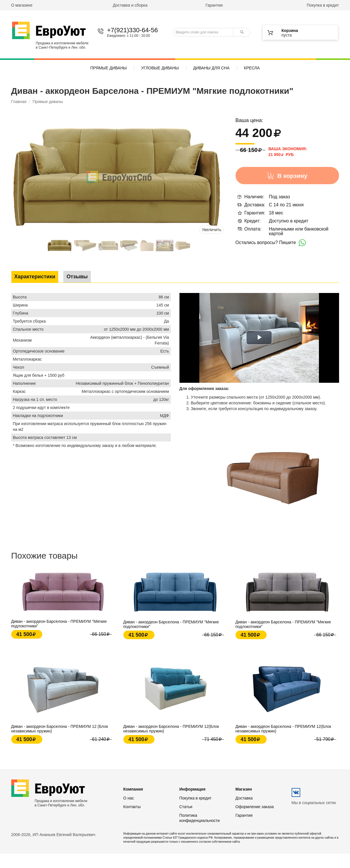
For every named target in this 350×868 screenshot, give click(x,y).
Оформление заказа (255, 807)
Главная (19, 102)
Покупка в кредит (323, 5)
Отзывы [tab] (77, 277)
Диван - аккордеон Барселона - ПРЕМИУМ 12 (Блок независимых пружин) (60, 729)
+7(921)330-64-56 (132, 30)
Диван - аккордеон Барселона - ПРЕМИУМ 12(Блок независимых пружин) (171, 729)
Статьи (186, 807)
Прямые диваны (109, 68)
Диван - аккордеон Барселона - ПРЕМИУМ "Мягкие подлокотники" (59, 624)
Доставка (244, 798)
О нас (129, 798)
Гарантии (214, 5)
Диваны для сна (211, 68)
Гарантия (244, 815)
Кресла (252, 68)
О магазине (22, 5)
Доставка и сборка (130, 5)
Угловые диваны (160, 68)
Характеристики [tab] (35, 277)
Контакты (132, 807)
